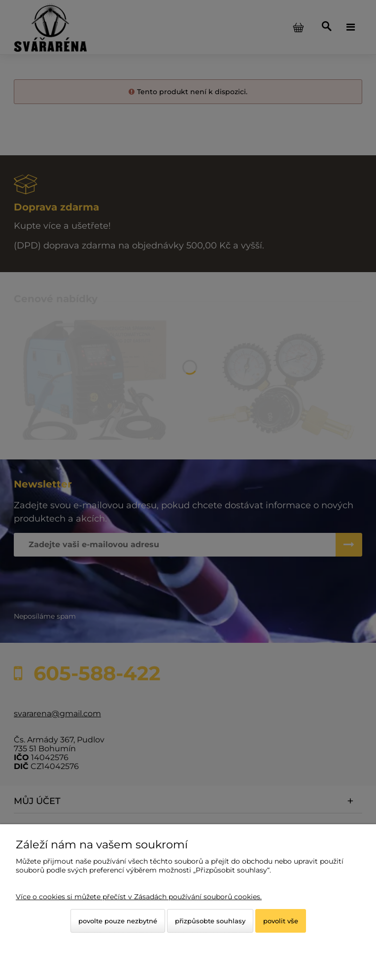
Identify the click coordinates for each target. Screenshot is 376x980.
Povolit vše (281, 921)
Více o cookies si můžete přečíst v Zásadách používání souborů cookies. (139, 897)
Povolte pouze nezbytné (118, 921)
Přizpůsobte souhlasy (210, 921)
